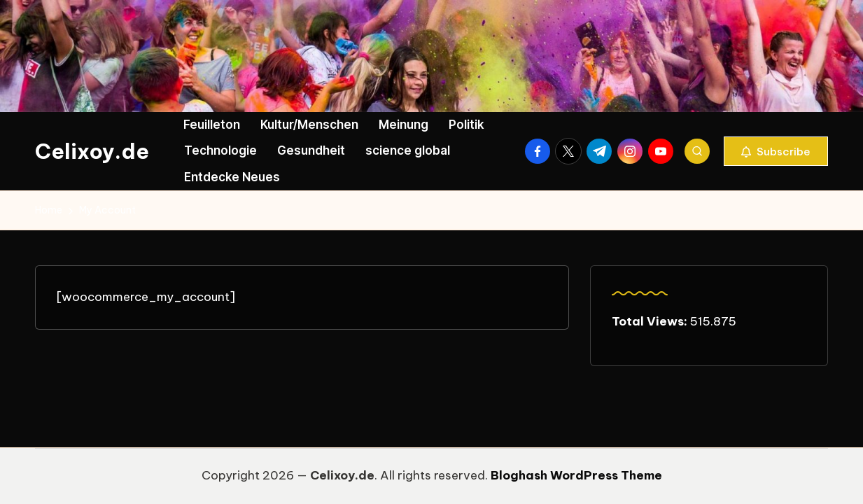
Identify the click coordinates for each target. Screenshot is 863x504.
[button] (776, 151)
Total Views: (651, 321)
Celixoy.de (92, 151)
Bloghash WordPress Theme (576, 475)
